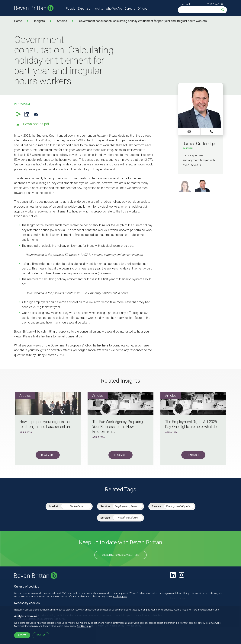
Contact (185, 4)
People (71, 9)
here (49, 336)
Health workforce (128, 518)
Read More (48, 455)
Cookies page (120, 597)
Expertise (84, 9)
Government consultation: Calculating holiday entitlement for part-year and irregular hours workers (143, 21)
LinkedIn (27, 114)
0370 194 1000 (215, 4)
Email (36, 114)
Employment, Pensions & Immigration (129, 506)
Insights (98, 9)
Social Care (76, 506)
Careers (130, 9)
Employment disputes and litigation (180, 506)
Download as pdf (36, 124)
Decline (41, 635)
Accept (22, 635)
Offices (142, 9)
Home (18, 21)
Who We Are (114, 9)
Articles (62, 21)
